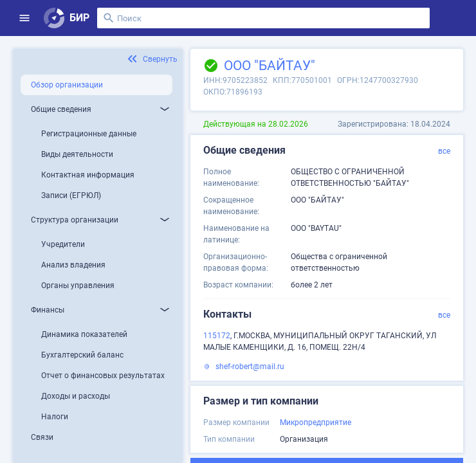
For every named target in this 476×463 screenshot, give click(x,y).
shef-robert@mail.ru (250, 367)
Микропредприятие (316, 422)
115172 (217, 336)
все (444, 151)
